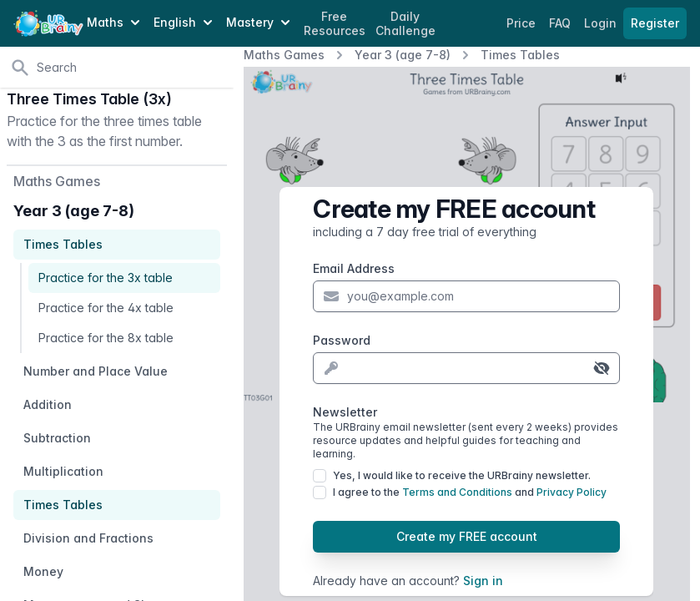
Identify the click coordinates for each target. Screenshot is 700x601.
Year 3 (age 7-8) (403, 55)
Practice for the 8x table (106, 338)
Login (602, 23)
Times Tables (520, 55)
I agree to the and (470, 492)
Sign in (483, 581)
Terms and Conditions (457, 492)
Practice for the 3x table (106, 278)
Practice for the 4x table (106, 308)
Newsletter (466, 433)
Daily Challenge (405, 24)
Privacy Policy (572, 492)
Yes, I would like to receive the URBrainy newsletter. (462, 475)
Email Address (354, 268)
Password (342, 340)
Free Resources (335, 24)
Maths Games (284, 55)
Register (655, 23)
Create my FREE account (467, 536)
